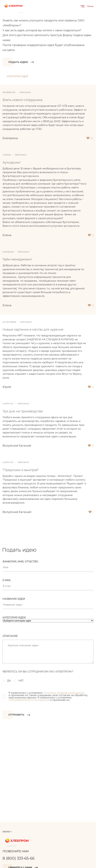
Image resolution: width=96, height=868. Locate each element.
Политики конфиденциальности (64, 693)
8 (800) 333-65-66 (19, 858)
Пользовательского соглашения (29, 700)
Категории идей (17, 76)
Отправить (16, 715)
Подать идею (18, 62)
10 (92, 138)
